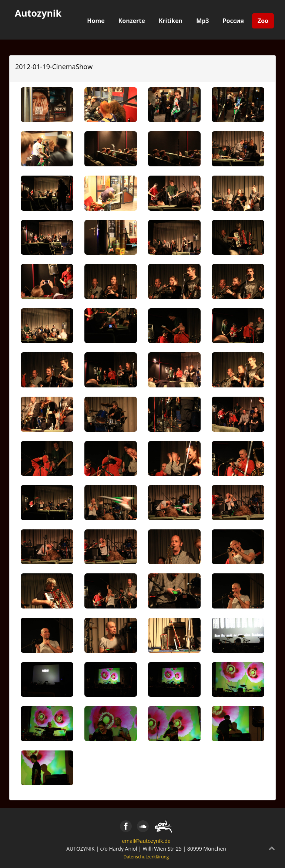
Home (96, 21)
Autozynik (38, 13)
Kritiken (171, 21)
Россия (233, 21)
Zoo (263, 21)
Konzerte (132, 21)
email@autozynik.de (146, 841)
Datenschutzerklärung (146, 857)
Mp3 (202, 21)
